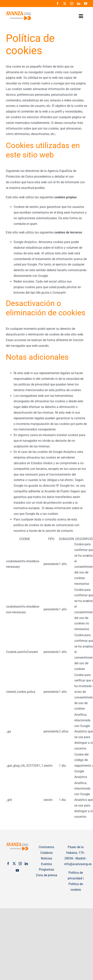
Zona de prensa (46, 875)
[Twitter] (14, 864)
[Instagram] (20, 864)
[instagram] (72, 4)
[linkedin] (79, 4)
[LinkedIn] (26, 864)
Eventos (46, 864)
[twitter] (65, 4)
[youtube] (86, 4)
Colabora (46, 853)
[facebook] (58, 4)
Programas (46, 870)
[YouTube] (17, 870)
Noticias (46, 858)
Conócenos (46, 847)
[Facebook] (8, 864)
